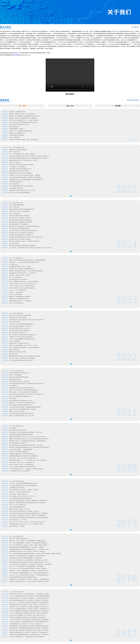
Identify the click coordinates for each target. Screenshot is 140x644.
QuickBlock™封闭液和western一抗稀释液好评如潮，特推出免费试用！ (27, 637)
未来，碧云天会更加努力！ (16, 277)
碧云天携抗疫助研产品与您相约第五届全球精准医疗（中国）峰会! (26, 445)
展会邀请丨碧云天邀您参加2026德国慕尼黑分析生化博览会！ (25, 116)
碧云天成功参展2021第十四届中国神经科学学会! (21, 414)
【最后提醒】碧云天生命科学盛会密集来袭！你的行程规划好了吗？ (26, 180)
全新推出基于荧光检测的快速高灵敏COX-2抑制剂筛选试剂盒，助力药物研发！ (30, 635)
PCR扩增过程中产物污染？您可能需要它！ (20, 471)
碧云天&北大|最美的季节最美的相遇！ (19, 377)
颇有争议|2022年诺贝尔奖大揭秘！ (18, 352)
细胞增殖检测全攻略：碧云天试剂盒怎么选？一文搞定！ (24, 160)
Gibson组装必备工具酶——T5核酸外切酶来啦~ (21, 450)
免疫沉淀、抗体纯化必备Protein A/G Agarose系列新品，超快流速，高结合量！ (29, 581)
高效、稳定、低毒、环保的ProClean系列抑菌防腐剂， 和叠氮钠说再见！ (28, 541)
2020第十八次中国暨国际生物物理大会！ (19, 452)
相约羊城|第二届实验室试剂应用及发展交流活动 (21, 165)
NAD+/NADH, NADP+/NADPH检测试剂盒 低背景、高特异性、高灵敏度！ (28, 569)
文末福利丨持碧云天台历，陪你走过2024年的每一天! (23, 284)
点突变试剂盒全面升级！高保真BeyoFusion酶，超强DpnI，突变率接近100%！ (29, 605)
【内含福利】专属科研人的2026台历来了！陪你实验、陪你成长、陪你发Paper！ (30, 156)
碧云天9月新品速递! (14, 350)
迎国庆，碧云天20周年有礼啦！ (17, 411)
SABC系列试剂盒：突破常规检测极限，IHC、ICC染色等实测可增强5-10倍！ (29, 573)
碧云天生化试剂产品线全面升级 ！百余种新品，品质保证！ (25, 511)
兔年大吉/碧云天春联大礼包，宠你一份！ (20, 328)
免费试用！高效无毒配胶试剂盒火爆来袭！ (20, 297)
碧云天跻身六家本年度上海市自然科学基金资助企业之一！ (24, 231)
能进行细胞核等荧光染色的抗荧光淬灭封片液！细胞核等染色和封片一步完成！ (30, 562)
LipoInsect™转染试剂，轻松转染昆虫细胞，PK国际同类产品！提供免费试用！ (29, 620)
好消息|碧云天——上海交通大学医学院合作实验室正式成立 (24, 262)
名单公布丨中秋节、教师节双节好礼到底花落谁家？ (22, 358)
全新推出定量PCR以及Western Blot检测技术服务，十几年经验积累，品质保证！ (30, 594)
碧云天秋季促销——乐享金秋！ (17, 526)
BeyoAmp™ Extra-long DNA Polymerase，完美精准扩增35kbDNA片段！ (27, 522)
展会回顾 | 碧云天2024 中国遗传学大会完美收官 (21, 233)
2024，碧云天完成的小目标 (16, 203)
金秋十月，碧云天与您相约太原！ (18, 505)
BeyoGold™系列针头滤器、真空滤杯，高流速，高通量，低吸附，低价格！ (29, 545)
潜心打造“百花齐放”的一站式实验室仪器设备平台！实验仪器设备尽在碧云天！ (30, 622)
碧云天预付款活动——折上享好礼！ (19, 520)
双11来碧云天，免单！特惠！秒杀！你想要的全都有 (22, 458)
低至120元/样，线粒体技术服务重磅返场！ (20, 192)
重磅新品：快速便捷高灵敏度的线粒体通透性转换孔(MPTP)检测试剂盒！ (28, 503)
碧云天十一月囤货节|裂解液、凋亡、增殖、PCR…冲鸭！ (24, 345)
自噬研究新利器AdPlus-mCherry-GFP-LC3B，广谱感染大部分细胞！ (27, 524)
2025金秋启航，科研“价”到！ (16, 188)
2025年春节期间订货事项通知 (17, 205)
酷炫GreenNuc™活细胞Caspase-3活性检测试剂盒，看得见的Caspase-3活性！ (29, 560)
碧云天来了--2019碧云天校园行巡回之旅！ (20, 492)
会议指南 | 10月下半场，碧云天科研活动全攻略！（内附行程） (25, 175)
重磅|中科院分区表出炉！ (15, 379)
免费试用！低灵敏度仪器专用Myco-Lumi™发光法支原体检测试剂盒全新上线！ (29, 439)
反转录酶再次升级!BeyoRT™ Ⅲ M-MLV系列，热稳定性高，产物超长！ (27, 551)
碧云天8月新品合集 (14, 184)
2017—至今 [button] (22, 106)
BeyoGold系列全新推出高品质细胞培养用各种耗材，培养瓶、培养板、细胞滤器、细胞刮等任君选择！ (36, 554)
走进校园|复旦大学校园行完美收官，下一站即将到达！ (23, 273)
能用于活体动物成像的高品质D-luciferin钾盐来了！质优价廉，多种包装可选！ (29, 600)
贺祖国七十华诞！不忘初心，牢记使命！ (20, 509)
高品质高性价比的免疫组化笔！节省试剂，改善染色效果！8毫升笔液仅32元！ (29, 500)
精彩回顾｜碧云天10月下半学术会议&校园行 (20, 173)
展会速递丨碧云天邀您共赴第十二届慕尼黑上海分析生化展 (24, 226)
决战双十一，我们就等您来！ (17, 292)
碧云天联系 (16, 55)
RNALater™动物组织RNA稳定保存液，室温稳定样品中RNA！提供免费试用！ (29, 611)
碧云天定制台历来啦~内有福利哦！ (18, 430)
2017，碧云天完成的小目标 (16, 592)
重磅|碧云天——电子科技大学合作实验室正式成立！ (22, 403)
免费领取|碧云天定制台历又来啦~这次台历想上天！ (22, 388)
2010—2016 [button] (70, 106)
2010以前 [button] (118, 106)
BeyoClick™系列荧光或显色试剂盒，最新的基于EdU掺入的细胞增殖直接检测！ (30, 596)
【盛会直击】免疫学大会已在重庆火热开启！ (21, 169)
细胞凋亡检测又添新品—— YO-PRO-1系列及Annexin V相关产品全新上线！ (28, 460)
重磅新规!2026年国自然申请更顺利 (18, 150)
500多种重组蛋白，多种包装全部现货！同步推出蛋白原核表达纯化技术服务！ (29, 626)
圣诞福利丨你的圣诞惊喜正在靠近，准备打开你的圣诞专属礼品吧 (26, 271)
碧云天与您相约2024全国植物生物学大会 (19, 228)
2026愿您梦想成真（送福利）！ (17, 129)
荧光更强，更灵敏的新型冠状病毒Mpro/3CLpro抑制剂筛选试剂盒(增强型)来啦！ (30, 447)
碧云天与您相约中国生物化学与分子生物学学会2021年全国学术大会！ (27, 394)
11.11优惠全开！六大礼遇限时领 (17, 167)
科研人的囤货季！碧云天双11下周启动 (19, 171)
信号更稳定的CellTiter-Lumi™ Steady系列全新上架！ (22, 462)
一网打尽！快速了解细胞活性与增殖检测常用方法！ (22, 339)
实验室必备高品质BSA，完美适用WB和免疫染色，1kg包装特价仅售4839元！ (29, 598)
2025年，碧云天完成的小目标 (17, 148)
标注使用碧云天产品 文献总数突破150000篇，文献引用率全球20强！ (27, 320)
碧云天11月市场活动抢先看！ (17, 303)
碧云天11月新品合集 (14, 152)
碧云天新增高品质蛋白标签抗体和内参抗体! (21, 498)
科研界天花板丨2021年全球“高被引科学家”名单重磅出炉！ (24, 392)
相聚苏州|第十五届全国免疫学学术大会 (19, 299)
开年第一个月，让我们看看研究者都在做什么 (21, 131)
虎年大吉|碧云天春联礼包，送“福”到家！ (19, 381)
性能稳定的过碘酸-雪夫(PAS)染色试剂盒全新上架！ (22, 454)
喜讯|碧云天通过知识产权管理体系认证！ (20, 373)
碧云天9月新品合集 (14, 243)
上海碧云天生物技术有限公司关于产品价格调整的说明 (23, 486)
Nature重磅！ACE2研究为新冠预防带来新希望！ (21, 324)
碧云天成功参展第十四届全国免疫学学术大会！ (21, 401)
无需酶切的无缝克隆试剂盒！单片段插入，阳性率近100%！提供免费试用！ (29, 632)
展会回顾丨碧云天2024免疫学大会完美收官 (20, 239)
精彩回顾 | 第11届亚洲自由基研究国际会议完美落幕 (22, 246)
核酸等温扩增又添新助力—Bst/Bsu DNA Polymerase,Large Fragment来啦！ (28, 437)
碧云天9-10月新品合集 (15, 162)
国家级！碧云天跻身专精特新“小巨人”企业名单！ (22, 416)
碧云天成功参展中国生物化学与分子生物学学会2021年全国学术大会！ (27, 384)
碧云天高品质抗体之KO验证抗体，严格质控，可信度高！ (24, 490)
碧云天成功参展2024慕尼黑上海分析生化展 (20, 220)
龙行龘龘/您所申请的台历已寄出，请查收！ (20, 267)
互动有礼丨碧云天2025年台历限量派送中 (19, 211)
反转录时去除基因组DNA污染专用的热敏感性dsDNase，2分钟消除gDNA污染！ (30, 549)
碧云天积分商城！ (14, 354)
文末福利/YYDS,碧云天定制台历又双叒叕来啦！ (21, 337)
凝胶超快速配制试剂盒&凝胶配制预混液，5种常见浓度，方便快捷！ (27, 547)
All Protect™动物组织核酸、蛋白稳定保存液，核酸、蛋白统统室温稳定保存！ (29, 613)
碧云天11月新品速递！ (15, 322)
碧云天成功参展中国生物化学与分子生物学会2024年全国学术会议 (26, 237)
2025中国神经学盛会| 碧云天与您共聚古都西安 (21, 186)
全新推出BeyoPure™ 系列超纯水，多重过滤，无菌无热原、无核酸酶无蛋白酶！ (30, 579)
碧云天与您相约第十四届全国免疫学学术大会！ (21, 405)
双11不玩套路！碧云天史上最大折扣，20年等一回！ (23, 496)
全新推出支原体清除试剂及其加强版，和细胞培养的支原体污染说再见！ (28, 617)
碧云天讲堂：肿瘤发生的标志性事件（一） (20, 539)
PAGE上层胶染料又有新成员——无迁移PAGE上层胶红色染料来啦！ (26, 469)
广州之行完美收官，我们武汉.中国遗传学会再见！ (22, 286)
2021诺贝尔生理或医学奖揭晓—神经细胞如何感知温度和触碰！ (25, 407)
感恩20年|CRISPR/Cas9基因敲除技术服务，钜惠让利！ (23, 409)
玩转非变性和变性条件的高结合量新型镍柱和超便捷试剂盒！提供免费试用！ (29, 513)
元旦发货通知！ (13, 428)
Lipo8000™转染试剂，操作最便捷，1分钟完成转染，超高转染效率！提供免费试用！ (31, 564)
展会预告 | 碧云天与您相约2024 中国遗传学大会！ (22, 235)
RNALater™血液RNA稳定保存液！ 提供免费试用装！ (23, 467)
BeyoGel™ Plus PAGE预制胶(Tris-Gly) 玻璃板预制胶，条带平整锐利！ (27, 566)
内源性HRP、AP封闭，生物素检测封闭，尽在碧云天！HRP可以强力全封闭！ (29, 571)
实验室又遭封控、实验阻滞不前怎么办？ (19, 343)
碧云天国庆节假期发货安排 (16, 182)
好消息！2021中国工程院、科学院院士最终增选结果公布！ (24, 390)
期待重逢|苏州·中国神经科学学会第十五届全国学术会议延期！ (25, 356)
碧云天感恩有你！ (14, 386)
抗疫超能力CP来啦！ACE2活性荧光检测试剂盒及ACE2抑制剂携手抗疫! (27, 441)
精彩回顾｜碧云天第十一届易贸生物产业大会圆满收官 (23, 118)
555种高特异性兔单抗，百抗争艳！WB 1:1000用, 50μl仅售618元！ (26, 624)
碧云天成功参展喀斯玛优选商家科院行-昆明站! (21, 360)
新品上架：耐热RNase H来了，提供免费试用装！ (22, 464)
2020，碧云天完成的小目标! (16, 426)
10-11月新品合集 (13, 264)
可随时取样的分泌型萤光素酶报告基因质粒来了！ (22, 435)
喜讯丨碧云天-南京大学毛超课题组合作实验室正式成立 (23, 122)
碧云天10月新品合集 (14, 213)
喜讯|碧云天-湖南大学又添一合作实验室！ (20, 216)
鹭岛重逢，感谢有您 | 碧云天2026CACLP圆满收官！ (22, 114)
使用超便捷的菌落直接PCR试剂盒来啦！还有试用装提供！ (24, 456)
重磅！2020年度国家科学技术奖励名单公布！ (21, 396)
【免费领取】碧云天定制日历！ (17, 488)
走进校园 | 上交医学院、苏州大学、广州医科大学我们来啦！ (24, 241)
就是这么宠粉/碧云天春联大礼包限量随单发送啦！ (22, 209)
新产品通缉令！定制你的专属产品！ (19, 494)
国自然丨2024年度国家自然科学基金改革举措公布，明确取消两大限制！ (28, 260)
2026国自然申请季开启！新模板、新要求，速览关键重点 (24, 140)
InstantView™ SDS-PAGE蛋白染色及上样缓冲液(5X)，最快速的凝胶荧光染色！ (29, 575)
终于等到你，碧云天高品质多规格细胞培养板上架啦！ (23, 483)
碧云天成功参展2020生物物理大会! (18, 443)
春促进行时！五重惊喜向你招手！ (18, 112)
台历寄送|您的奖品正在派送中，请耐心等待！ (21, 326)
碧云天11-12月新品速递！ (16, 375)
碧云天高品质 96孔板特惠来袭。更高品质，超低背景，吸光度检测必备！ (28, 515)
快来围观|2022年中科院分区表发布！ (18, 318)
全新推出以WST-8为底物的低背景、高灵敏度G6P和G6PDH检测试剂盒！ (28, 556)
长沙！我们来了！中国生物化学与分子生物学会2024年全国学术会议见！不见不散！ (31, 248)
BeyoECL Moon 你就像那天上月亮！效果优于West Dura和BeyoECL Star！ (28, 615)
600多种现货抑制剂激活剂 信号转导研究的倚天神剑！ (23, 577)
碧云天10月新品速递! (14, 341)
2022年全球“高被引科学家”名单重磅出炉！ (20, 330)
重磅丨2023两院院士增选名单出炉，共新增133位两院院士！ (25, 282)
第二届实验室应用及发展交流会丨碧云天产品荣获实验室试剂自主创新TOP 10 (29, 158)
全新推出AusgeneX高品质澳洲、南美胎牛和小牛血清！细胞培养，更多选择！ (29, 630)
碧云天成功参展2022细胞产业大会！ (18, 333)
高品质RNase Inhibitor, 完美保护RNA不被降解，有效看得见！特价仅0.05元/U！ (30, 607)
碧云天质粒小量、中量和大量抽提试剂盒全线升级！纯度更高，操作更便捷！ (29, 628)
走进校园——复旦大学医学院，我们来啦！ (20, 275)
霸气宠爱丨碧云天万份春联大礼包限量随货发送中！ (23, 269)
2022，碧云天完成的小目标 (16, 313)
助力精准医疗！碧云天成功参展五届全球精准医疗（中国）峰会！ (26, 432)
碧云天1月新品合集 (14, 127)
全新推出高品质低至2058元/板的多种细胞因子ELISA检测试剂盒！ (26, 558)
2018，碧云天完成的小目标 (16, 536)
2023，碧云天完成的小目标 (16, 258)
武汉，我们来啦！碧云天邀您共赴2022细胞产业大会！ (23, 335)
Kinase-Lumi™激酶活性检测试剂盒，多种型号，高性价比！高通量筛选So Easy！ (30, 609)
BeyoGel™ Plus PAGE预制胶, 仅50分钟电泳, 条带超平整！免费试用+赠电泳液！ (30, 602)
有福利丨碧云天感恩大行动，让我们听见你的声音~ (22, 288)
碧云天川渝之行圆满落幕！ (16, 294)
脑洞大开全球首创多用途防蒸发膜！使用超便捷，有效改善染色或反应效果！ (29, 518)
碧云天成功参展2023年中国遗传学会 (18, 279)
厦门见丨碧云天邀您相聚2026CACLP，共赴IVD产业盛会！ (24, 120)
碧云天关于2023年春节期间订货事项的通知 (20, 315)
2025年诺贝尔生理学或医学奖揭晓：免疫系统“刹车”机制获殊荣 (25, 177)
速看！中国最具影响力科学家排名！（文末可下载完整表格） (25, 348)
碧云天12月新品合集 (14, 137)
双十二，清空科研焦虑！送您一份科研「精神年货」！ (23, 154)
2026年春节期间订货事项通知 (17, 135)
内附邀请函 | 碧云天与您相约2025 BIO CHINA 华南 (22, 190)
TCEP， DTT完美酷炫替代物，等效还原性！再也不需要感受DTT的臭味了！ (29, 543)
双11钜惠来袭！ (13, 399)
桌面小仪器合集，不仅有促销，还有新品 (19, 218)
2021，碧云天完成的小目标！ (17, 371)
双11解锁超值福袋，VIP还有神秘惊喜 (19, 224)
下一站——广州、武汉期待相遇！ (18, 290)
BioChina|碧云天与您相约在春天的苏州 (19, 125)
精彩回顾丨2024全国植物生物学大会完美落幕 (21, 222)
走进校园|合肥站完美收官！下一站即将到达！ (21, 301)
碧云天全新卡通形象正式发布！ (17, 507)
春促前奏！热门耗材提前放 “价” (17, 133)
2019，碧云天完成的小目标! (16, 481)
